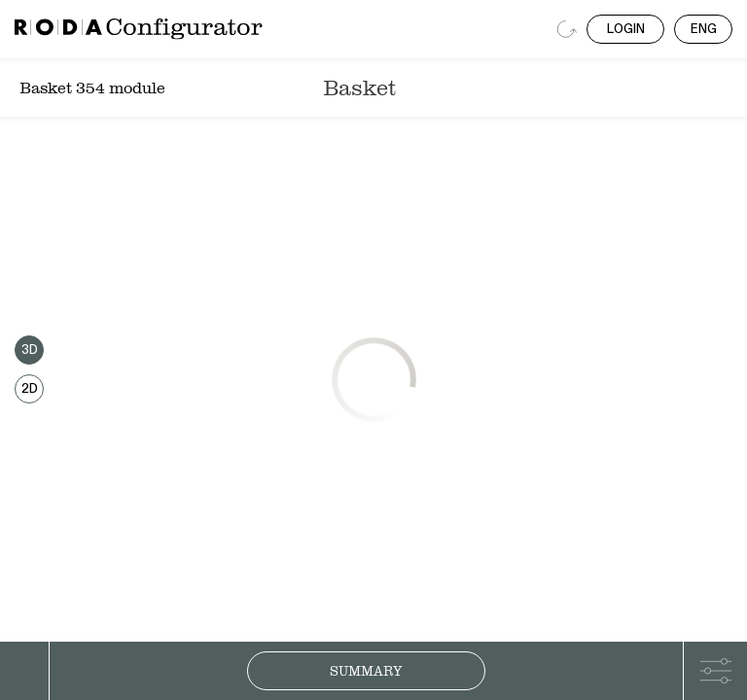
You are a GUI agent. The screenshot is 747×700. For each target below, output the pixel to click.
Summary (366, 671)
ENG (704, 30)
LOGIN (626, 30)
